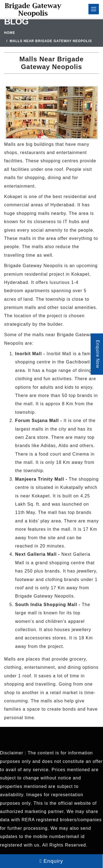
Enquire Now (98, 354)
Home (10, 33)
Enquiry (51, 861)
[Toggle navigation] (94, 9)
